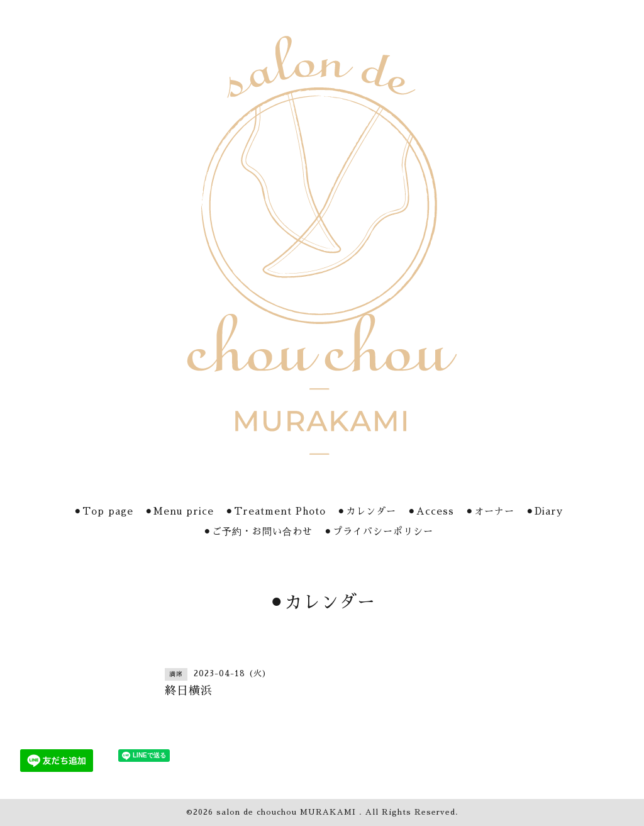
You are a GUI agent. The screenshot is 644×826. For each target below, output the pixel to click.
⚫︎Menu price (179, 511)
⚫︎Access (431, 511)
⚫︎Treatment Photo (275, 511)
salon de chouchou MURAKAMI (288, 812)
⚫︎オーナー (490, 511)
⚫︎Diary (544, 511)
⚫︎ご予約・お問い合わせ (258, 531)
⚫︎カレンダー (367, 511)
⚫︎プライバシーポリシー (379, 531)
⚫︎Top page (103, 511)
